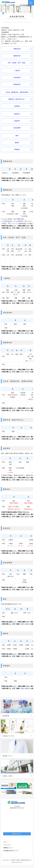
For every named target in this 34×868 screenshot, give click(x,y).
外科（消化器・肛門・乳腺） (17, 63)
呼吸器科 (17, 149)
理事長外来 (17, 49)
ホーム (5, 842)
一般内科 (17, 71)
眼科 (17, 136)
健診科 (17, 143)
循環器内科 (17, 84)
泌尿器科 (17, 106)
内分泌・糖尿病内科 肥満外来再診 (17, 92)
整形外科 (18, 114)
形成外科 (17, 121)
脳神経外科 (17, 56)
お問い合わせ (17, 834)
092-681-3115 (13, 224)
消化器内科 (17, 77)
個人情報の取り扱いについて (11, 851)
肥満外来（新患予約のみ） (17, 99)
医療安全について (8, 848)
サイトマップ (7, 845)
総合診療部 (17, 128)
